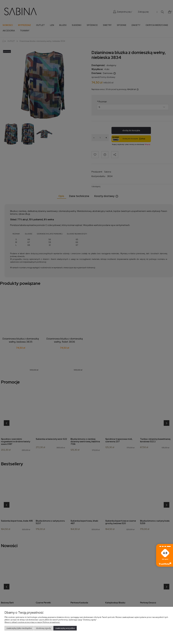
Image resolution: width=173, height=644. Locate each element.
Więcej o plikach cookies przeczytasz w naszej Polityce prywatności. (32, 622)
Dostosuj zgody (43, 628)
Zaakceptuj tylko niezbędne (19, 628)
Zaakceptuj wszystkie (65, 628)
